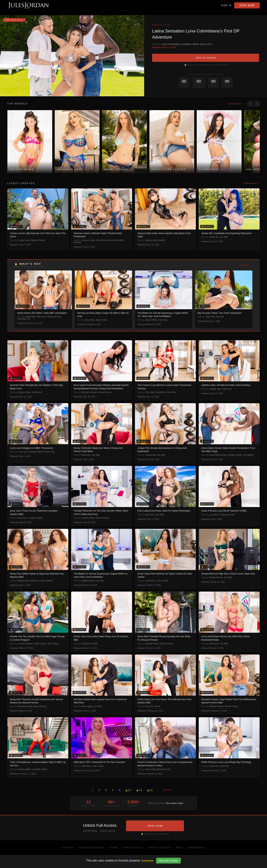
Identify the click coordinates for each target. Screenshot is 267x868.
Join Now (247, 5)
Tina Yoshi (210, 317)
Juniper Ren (151, 455)
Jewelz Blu (214, 237)
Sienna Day (151, 769)
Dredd (94, 644)
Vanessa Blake (25, 769)
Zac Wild (224, 237)
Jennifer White (88, 518)
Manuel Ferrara (38, 240)
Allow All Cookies (168, 861)
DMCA (179, 848)
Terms (114, 848)
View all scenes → (252, 183)
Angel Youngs (40, 644)
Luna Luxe (23, 452)
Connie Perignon (25, 644)
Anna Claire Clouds (218, 455)
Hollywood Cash (54, 317)
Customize (147, 861)
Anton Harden (159, 240)
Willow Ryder (24, 581)
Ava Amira (86, 644)
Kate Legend (87, 706)
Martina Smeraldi (89, 392)
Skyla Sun (86, 455)
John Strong (101, 240)
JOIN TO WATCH (206, 58)
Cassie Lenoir (24, 240)
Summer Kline (24, 392)
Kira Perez (150, 515)
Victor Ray (163, 320)
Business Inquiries (92, 848)
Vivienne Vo (151, 581)
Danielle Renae (152, 644)
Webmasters (196, 848)
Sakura (149, 240)
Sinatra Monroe (216, 577)
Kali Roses (214, 644)
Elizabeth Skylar (216, 706)
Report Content (160, 848)
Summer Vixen (88, 240)
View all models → (236, 104)
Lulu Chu (150, 706)
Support (68, 848)
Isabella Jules (215, 389)
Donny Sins (206, 44)
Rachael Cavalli (25, 706)
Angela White (151, 320)
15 (150, 790)
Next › (169, 790)
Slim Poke (41, 317)
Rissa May (90, 320)
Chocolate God (24, 319)
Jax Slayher (37, 392)
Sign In (226, 5)
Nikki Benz (87, 766)
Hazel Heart (31, 317)
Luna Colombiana (171, 44)
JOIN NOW (155, 826)
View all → (246, 265)
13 (128, 790)
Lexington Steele (190, 44)
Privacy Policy (133, 848)
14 (139, 790)
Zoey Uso (22, 518)
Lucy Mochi (161, 392)
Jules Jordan (101, 320)
